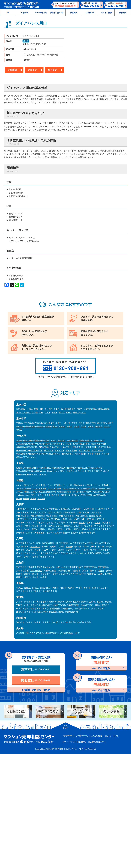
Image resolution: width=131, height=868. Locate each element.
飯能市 (26, 499)
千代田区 (48, 409)
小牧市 (77, 633)
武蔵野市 (40, 426)
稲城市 (76, 426)
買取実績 (74, 13)
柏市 (85, 471)
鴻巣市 (33, 499)
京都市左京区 (48, 567)
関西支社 (36, 680)
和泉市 (27, 529)
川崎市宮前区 (98, 440)
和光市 (83, 492)
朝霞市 (64, 495)
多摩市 (51, 423)
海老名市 (42, 454)
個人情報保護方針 (96, 742)
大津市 (19, 588)
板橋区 (106, 409)
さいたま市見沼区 (70, 488)
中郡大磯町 (28, 440)
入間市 (19, 492)
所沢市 (40, 495)
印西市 (32, 471)
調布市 (107, 426)
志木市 (26, 495)
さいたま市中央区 (24, 485)
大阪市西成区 (81, 516)
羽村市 (91, 426)
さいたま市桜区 (103, 485)
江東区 (28, 413)
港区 (41, 413)
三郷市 (93, 488)
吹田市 (97, 523)
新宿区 (92, 409)
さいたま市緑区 (40, 488)
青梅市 (19, 430)
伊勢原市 (38, 440)
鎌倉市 (33, 457)
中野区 (35, 409)
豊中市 (82, 523)
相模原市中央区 (54, 454)
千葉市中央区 (45, 468)
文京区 (85, 409)
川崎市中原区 (72, 440)
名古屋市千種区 (23, 633)
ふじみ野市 (84, 488)
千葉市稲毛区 (58, 468)
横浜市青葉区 (97, 451)
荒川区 (62, 413)
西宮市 (69, 547)
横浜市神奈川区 (36, 451)
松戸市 (78, 471)
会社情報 (82, 742)
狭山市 (78, 495)
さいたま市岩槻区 (87, 485)
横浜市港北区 (79, 447)
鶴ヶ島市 (41, 499)
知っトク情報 (106, 13)
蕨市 (105, 495)
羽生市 (85, 495)
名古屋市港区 (37, 633)
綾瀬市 (98, 454)
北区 (41, 409)
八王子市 (27, 423)
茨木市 (51, 526)
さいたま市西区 (54, 488)
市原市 (48, 471)
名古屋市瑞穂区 (52, 633)
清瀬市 (48, 426)
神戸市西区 (35, 547)
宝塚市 (45, 550)
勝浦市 (35, 468)
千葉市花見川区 (96, 468)
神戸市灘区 (35, 543)
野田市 (35, 474)
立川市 (84, 426)
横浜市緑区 (49, 451)
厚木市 (46, 440)
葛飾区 (69, 413)
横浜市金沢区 (84, 451)
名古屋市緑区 (66, 633)
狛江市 (55, 426)
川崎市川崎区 (22, 444)
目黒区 (48, 413)
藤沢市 (19, 457)
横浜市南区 (21, 447)
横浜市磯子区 (22, 451)
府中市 (75, 423)
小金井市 (67, 423)
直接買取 (25, 13)
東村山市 (20, 426)
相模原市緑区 (80, 454)
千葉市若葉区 (22, 471)
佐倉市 (19, 468)
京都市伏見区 (36, 571)
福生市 (69, 426)
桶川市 (71, 495)
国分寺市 (36, 423)
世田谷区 (20, 409)
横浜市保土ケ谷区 (99, 444)
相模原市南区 (68, 454)
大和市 (53, 440)
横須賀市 (33, 454)
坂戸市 (90, 492)
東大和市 (108, 423)
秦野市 (91, 454)
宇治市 (101, 571)
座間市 (76, 444)
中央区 (28, 409)
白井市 (105, 471)
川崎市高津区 (46, 444)
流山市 (91, 471)
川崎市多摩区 (85, 440)
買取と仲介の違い (57, 13)
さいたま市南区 (54, 485)
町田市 (62, 426)
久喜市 (107, 488)
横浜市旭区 (45, 447)
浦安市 (98, 471)
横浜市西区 (60, 451)
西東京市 (99, 426)
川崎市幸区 (34, 444)
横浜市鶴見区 (22, 454)
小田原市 (61, 440)
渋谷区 (35, 413)
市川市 (55, 471)
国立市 (44, 423)
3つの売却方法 (41, 13)
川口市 (106, 492)
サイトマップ (70, 742)
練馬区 (55, 413)
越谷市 (19, 499)
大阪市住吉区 (52, 516)
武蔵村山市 (30, 426)
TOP (8, 13)
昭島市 (89, 423)
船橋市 (28, 474)
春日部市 (56, 495)
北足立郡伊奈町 (65, 492)
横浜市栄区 (56, 447)
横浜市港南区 (91, 447)
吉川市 (76, 492)
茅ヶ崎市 (106, 454)
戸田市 (33, 495)
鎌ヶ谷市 (43, 474)
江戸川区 (20, 413)
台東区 (56, 409)
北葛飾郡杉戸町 (50, 492)
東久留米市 (98, 423)
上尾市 (100, 488)
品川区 (64, 409)
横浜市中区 (85, 444)
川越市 (19, 495)
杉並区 (99, 409)
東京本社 (36, 669)
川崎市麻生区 (59, 444)
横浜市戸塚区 (33, 447)
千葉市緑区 (70, 468)
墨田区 (71, 409)
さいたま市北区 (40, 485)
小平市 (58, 423)
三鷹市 (19, 423)
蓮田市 (99, 495)
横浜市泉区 (67, 447)
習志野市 (20, 474)
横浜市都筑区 (72, 451)
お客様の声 (90, 13)
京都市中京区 (62, 567)
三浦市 (19, 440)
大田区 (78, 409)
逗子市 (26, 457)
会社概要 (123, 13)
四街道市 (40, 471)
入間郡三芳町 (29, 492)
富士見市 (98, 492)
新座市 (48, 495)
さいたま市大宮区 (70, 485)
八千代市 (27, 468)
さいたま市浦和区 (24, 488)
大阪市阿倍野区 (37, 516)
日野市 (82, 423)
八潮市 (39, 492)
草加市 (92, 495)
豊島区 (76, 413)
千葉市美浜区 (82, 468)
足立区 (83, 413)
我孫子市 (70, 471)
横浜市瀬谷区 (104, 447)
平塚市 (69, 444)
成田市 (62, 471)
